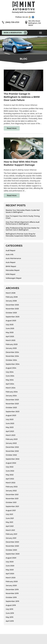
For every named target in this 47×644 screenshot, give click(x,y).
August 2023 (11, 415)
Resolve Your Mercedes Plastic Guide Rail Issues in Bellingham (23, 211)
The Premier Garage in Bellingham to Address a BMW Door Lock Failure (22, 97)
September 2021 (12, 506)
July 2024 (10, 372)
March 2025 (11, 340)
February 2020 (12, 581)
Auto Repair (11, 262)
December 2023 (12, 400)
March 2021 (10, 530)
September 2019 (12, 601)
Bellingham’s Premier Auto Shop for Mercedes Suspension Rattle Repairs (21, 235)
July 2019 (9, 609)
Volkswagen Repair (14, 278)
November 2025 (12, 309)
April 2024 (10, 384)
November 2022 (12, 451)
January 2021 (11, 538)
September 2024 (13, 364)
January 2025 (11, 348)
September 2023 (13, 412)
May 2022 (10, 475)
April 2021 (10, 526)
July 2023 (10, 419)
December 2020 (12, 542)
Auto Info (10, 254)
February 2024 (12, 392)
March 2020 (11, 578)
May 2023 (10, 427)
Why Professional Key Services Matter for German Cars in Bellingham (23, 229)
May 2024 (10, 380)
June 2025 (10, 328)
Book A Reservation (14, 33)
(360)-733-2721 (12, 22)
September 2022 (13, 459)
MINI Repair (11, 274)
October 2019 (11, 597)
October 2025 (11, 313)
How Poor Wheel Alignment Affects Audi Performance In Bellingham (23, 223)
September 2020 (13, 554)
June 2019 (10, 613)
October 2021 (11, 502)
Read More (12, 128)
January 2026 (11, 301)
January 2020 (11, 585)
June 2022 (10, 471)
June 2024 (10, 376)
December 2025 (12, 305)
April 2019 (10, 621)
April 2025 (10, 336)
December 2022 (12, 447)
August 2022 (11, 463)
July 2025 (10, 325)
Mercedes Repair (13, 270)
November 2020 (12, 546)
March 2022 (11, 483)
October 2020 (11, 550)
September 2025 (13, 317)
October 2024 (11, 360)
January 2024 (11, 396)
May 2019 (10, 617)
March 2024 (11, 388)
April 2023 (10, 431)
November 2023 (12, 404)
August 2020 (11, 558)
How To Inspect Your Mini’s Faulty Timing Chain (23, 217)
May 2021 (9, 522)
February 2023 (12, 439)
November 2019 (12, 593)
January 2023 (11, 443)
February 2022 (12, 487)
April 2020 (10, 574)
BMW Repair (11, 266)
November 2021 (12, 499)
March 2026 (11, 293)
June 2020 (10, 566)
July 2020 (10, 562)
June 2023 (10, 423)
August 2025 (11, 321)
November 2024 (12, 356)
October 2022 (11, 455)
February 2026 (12, 297)
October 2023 (11, 408)
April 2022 (10, 479)
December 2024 (12, 352)
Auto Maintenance (13, 258)
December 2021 (12, 495)
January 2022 (11, 491)
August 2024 (11, 368)
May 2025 (10, 332)
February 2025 (12, 344)
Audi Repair (11, 250)
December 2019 (12, 589)
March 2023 (11, 435)
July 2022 (10, 467)
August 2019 (11, 605)
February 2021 (11, 534)
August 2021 (11, 510)
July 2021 (9, 514)
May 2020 (10, 570)
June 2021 (10, 518)
